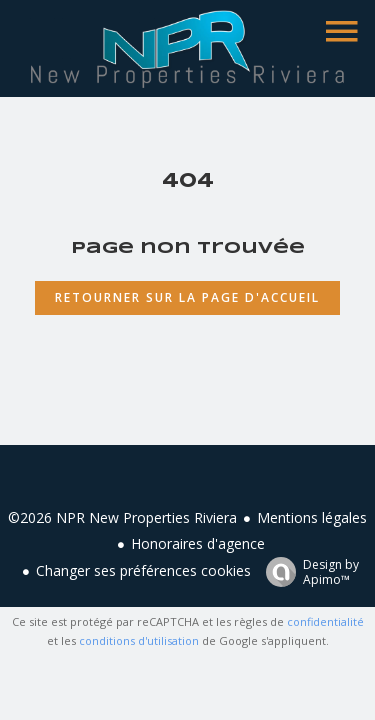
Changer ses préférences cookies (143, 570)
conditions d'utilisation (139, 640)
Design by (307, 571)
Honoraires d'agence (198, 543)
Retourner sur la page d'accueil (187, 297)
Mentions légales (312, 517)
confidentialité (325, 621)
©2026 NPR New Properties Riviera (122, 517)
